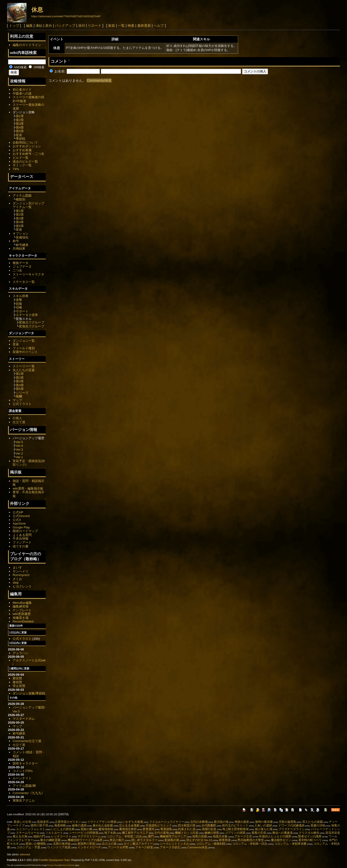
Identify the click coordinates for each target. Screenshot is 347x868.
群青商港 (225, 840)
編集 (29, 26)
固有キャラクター (25, 763)
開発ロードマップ (25, 531)
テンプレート (22, 610)
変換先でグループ (32, 326)
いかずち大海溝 (133, 822)
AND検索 (18, 67)
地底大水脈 (220, 836)
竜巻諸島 (166, 829)
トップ (14, 26)
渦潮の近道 (209, 829)
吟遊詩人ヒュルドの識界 (275, 836)
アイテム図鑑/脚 (24, 786)
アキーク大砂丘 (170, 847)
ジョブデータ (22, 267)
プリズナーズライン (292, 829)
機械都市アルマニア (173, 836)
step (16, 583)
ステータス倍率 (27, 315)
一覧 (121, 26)
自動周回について (25, 143)
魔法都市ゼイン (281, 840)
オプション (21, 233)
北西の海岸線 (62, 844)
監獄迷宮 (43, 822)
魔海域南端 (106, 829)
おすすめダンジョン (27, 146)
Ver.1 (19, 457)
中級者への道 (22, 93)
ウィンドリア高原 (59, 847)
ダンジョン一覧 (24, 341)
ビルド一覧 (21, 158)
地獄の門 (39, 836)
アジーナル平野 (118, 847)
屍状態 (17, 678)
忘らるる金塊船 (129, 825)
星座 (19, 135)
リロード (95, 26)
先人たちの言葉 (24, 370)
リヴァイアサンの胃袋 (102, 822)
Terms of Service (68, 865)
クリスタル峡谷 (309, 833)
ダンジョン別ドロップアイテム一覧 (28, 205)
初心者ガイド (22, 90)
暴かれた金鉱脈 (103, 825)
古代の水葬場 (199, 822)
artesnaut (25, 855)
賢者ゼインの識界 (310, 836)
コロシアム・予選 (28, 847)
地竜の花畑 (200, 836)
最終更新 (144, 26)
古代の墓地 (162, 833)
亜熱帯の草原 (86, 844)
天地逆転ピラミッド (159, 825)
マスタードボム (24, 719)
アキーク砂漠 (144, 847)
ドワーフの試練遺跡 (291, 825)
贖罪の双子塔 (39, 825)
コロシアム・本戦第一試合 (250, 844)
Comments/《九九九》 (29, 793)
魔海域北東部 (128, 829)
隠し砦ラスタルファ (144, 840)
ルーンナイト (22, 778)
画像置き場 (21, 618)
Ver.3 (19, 450)
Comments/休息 (99, 80)
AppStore (19, 523)
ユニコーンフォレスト (31, 829)
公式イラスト (22, 404)
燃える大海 (20, 836)
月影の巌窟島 (287, 822)
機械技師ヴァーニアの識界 (85, 840)
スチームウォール (28, 833)
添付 (82, 26)
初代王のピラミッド (235, 825)
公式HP (18, 512)
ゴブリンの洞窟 (235, 833)
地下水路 (110, 833)
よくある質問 (22, 535)
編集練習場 (21, 606)
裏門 (151, 836)
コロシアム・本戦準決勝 (290, 844)
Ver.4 (19, 446)
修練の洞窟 (212, 833)
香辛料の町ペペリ (310, 840)
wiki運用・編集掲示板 (28, 488)
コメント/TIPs (23, 771)
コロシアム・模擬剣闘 (211, 844)
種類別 (21, 199)
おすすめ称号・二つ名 (28, 154)
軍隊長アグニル (24, 801)
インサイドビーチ (89, 847)
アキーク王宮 (243, 836)
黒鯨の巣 (87, 829)
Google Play (21, 527)
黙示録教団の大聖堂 (251, 840)
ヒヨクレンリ (22, 586)
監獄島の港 (172, 840)
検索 (131, 26)
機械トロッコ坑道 (187, 833)
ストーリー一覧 (24, 366)
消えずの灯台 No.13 (199, 840)
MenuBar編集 (22, 603)
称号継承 (22, 245)
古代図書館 (209, 825)
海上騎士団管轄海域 (235, 829)
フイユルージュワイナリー (167, 822)
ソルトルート (54, 833)
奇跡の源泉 (242, 822)
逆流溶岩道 (333, 833)
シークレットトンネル (174, 844)
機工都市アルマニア (135, 833)
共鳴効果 (19, 249)
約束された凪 (187, 829)
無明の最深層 (264, 822)
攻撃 (19, 300)
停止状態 (19, 686)
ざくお (17, 579)
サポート (22, 311)
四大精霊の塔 (187, 825)
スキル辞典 (21, 296)
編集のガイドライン (27, 45)
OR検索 (37, 67)
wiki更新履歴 (22, 614)
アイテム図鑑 (22, 196)
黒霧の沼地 (318, 825)
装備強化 (22, 237)
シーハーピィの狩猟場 (84, 833)
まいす (17, 567)
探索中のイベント (25, 352)
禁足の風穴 (117, 840)
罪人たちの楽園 (312, 822)
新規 (112, 26)
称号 (16, 241)
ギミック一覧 (22, 165)
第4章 (20, 127)
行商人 (17, 418)
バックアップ (65, 26)
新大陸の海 (221, 822)
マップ (17, 400)
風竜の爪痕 (259, 833)
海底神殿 (60, 825)
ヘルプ (159, 26)
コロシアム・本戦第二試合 (124, 836)
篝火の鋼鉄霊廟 (50, 840)
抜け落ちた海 (264, 829)
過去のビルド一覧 (25, 162)
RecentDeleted (23, 621)
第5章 (20, 131)
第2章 (20, 120)
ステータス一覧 (24, 282)
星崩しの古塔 (22, 822)
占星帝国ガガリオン (68, 822)
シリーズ (22, 393)
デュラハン (21, 653)
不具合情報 (21, 539)
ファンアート (22, 542)
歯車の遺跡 (79, 825)
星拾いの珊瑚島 (36, 844)
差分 (49, 26)
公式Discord (21, 516)
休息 (37, 10)
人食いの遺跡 (263, 825)
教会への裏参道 (283, 833)
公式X (17, 520)
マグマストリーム (89, 836)
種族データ (21, 263)
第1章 (20, 116)
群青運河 (148, 829)
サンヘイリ (21, 571)
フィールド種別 (24, 348)
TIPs (16, 169)
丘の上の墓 (109, 844)
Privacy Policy (53, 865)
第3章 (20, 124)
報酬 (19, 396)
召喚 (19, 307)
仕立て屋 (19, 422)
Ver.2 (19, 453)
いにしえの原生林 (63, 829)
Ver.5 (19, 442)
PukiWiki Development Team (54, 860)
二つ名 (17, 270)
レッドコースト (61, 836)
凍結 (39, 26)
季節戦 (21, 139)
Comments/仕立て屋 (27, 741)
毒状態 (17, 682)
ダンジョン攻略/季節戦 (29, 693)
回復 (19, 304)
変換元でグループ (32, 322)
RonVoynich (21, 575)
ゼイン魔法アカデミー (138, 844)
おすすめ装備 (22, 150)
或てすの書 (21, 546)
